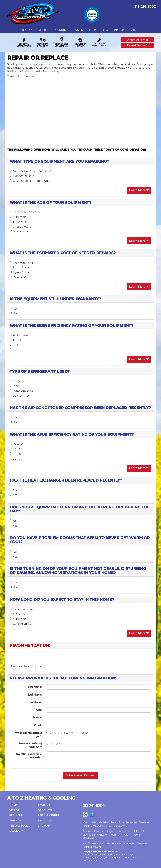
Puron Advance (21, 391)
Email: (38, 725)
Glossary (16, 831)
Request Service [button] (137, 45)
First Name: (35, 687)
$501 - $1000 (20, 272)
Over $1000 (19, 277)
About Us (138, 30)
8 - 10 (15, 345)
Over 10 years (20, 624)
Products (59, 30)
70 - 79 (16, 459)
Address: (36, 702)
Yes (14, 313)
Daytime (53, 733)
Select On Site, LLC (110, 852)
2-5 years (17, 614)
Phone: (37, 718)
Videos (43, 30)
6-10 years (18, 619)
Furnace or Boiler (23, 176)
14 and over (19, 335)
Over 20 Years (20, 227)
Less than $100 (21, 263)
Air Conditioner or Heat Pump (31, 171)
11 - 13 (15, 340)
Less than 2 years (23, 609)
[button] (80, 775)
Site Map (44, 826)
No (13, 309)
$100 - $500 (19, 267)
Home (13, 30)
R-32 (14, 386)
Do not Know (20, 231)
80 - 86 (16, 454)
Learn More (139, 190)
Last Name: (35, 695)
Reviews (28, 30)
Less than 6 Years (23, 212)
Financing (120, 30)
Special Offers (98, 30)
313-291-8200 (94, 806)
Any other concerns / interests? (28, 756)
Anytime (82, 733)
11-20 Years (19, 222)
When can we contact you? (28, 735)
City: (39, 710)
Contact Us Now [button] (137, 40)
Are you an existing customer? (30, 745)
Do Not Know (20, 396)
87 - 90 (16, 449)
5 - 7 (14, 350)
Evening (67, 733)
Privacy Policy (20, 826)
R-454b (16, 381)
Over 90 (17, 444)
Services (77, 30)
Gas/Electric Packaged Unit (30, 181)
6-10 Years (18, 217)
